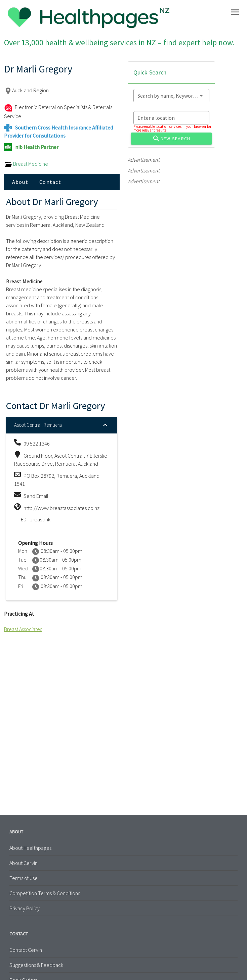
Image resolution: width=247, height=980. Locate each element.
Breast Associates (23, 629)
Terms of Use (24, 878)
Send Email (36, 496)
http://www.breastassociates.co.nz (61, 508)
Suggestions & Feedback (36, 965)
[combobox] (171, 96)
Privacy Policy (25, 908)
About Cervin (24, 863)
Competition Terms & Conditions (45, 893)
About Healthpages (30, 848)
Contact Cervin (26, 950)
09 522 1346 (37, 444)
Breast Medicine (26, 164)
